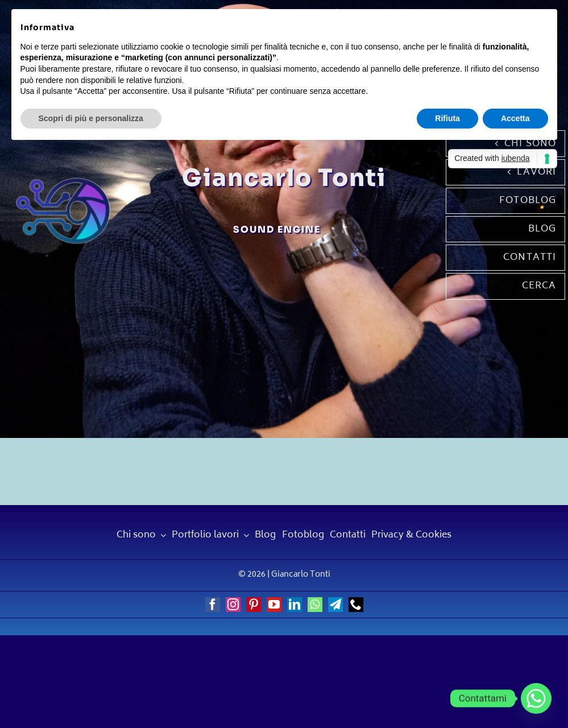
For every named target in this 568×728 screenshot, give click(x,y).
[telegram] (335, 605)
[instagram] (233, 605)
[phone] (356, 605)
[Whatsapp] (536, 698)
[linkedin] (295, 605)
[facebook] (213, 605)
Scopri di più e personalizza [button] (91, 118)
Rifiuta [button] (447, 118)
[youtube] (274, 605)
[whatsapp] (315, 605)
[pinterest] (254, 605)
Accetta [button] (515, 118)
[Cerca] (506, 286)
